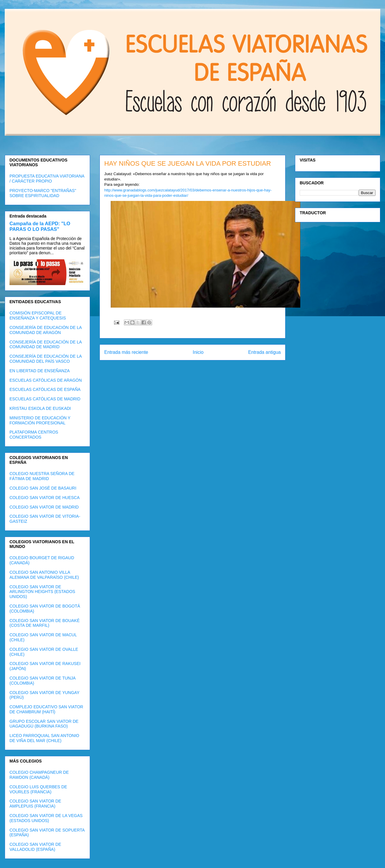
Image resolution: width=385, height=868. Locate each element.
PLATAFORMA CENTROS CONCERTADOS (34, 435)
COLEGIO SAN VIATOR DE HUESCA (45, 498)
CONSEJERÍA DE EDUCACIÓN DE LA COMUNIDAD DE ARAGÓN (46, 330)
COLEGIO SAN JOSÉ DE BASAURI (43, 488)
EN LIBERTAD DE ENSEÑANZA (40, 371)
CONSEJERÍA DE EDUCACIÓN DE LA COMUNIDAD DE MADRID (46, 345)
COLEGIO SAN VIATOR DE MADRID (44, 507)
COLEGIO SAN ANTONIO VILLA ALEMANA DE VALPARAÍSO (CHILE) (44, 575)
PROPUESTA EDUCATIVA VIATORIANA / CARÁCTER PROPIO (47, 179)
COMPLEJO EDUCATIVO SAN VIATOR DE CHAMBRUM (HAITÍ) (46, 709)
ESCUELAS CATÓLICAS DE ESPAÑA (45, 389)
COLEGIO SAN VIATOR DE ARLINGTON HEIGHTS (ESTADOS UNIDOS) (42, 592)
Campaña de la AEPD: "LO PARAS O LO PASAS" (40, 226)
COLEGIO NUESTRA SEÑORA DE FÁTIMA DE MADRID (42, 476)
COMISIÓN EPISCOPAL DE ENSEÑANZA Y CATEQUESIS (38, 315)
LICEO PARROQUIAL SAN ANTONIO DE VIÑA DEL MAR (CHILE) (44, 738)
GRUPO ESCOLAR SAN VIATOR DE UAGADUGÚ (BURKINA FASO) (44, 724)
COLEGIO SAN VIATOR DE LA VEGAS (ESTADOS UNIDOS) (46, 818)
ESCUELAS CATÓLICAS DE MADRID (45, 399)
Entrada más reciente (126, 352)
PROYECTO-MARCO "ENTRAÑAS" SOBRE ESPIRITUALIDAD (43, 193)
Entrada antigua (264, 352)
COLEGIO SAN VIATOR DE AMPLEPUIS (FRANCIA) (35, 804)
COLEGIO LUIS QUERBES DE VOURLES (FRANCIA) (38, 789)
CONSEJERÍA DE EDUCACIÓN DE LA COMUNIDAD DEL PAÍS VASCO (46, 359)
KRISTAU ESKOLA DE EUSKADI (40, 408)
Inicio (198, 352)
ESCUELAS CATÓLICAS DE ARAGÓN (46, 380)
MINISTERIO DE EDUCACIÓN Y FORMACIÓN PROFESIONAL (40, 420)
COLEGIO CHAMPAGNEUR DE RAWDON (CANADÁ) (39, 775)
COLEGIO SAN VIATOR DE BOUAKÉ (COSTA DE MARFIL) (45, 623)
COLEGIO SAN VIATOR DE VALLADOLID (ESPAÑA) (35, 847)
